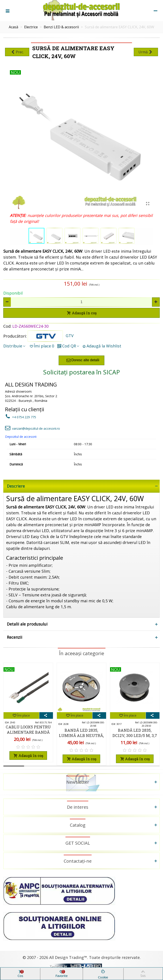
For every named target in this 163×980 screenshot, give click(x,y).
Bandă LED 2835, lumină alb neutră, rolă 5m (81, 735)
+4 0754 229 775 (21, 417)
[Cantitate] (81, 302)
